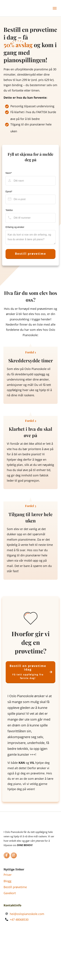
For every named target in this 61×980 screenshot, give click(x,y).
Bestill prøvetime (15, 887)
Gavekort (10, 893)
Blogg (7, 881)
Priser (8, 875)
